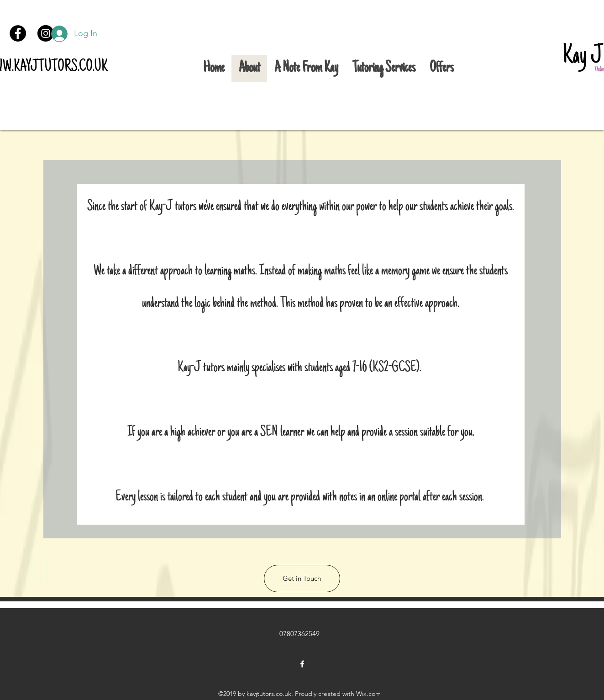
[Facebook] (18, 33)
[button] (302, 579)
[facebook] (302, 664)
